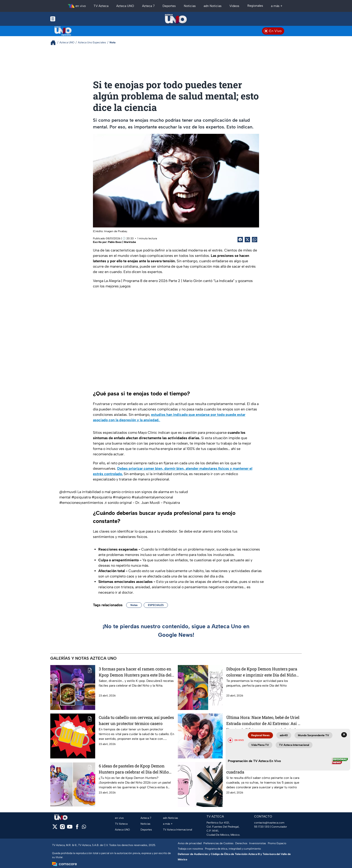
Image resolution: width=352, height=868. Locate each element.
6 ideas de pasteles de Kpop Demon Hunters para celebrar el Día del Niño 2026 (134, 769)
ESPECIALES (156, 605)
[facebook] (77, 828)
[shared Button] (255, 240)
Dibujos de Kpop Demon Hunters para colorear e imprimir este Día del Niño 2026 (262, 672)
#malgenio (122, 497)
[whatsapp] (84, 828)
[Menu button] (68, 19)
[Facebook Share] (240, 240)
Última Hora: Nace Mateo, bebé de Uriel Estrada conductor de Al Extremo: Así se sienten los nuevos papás (264, 720)
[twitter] (55, 828)
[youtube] (70, 828)
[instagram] (62, 828)
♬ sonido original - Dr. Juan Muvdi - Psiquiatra (142, 503)
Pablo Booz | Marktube (122, 242)
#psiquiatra (81, 497)
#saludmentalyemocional (152, 497)
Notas (134, 605)
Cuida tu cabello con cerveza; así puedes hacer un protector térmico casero (136, 720)
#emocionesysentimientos (81, 503)
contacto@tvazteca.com (269, 823)
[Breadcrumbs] (55, 43)
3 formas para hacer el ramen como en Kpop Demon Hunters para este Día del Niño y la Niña (135, 672)
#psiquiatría (102, 497)
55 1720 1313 (262, 827)
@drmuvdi (68, 492)
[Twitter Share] (247, 240)
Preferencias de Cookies (218, 843)
